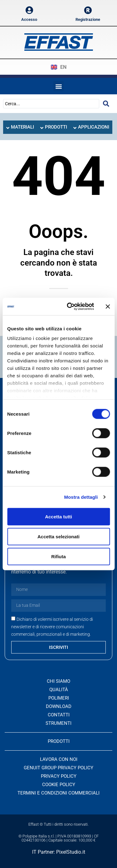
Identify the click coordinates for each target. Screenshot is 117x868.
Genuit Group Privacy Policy (58, 768)
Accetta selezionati (58, 536)
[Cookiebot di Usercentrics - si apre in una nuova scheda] (70, 307)
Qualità (59, 690)
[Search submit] (106, 104)
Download (59, 706)
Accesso (29, 19)
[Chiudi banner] (108, 306)
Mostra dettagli (81, 497)
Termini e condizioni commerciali (58, 793)
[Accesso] (29, 10)
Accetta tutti (58, 516)
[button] (58, 86)
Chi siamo (58, 681)
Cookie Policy (59, 785)
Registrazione (88, 19)
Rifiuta (58, 556)
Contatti (59, 715)
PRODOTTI (59, 741)
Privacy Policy (59, 776)
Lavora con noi (59, 759)
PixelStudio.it (71, 852)
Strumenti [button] (58, 723)
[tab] (20, 127)
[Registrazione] (88, 10)
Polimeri (59, 698)
